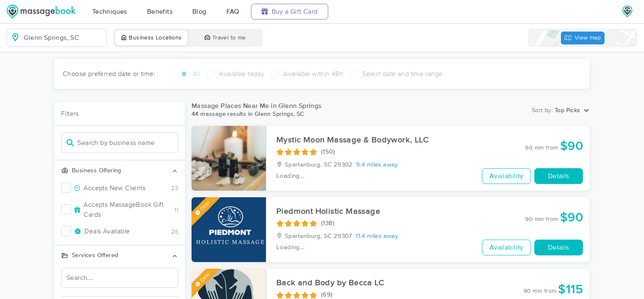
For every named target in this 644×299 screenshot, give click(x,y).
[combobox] (63, 38)
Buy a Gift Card (290, 11)
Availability (506, 176)
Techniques (110, 12)
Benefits (160, 12)
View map (583, 38)
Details (559, 176)
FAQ (233, 12)
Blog (199, 12)
